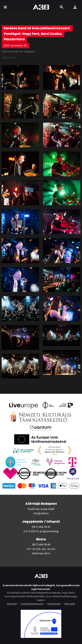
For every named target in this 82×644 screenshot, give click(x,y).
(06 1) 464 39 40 (41, 527)
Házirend (12, 604)
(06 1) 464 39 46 (41, 544)
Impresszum (54, 604)
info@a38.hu (41, 513)
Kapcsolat (70, 604)
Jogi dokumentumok (32, 604)
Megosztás (9, 57)
